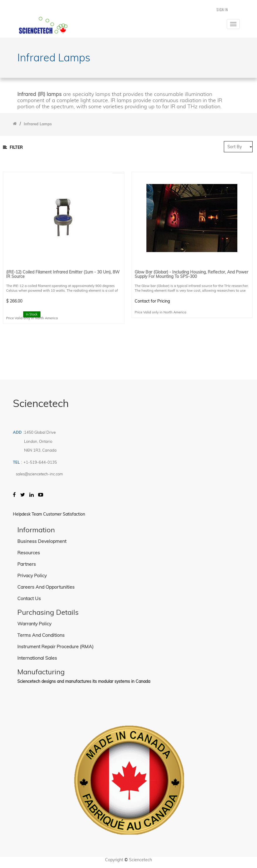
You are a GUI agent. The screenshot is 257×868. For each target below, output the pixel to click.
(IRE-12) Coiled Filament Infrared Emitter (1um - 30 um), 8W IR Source (63, 275)
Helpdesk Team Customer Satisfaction (49, 514)
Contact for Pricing (152, 301)
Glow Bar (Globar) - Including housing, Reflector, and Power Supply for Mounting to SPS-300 (191, 275)
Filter (13, 147)
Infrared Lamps (38, 124)
